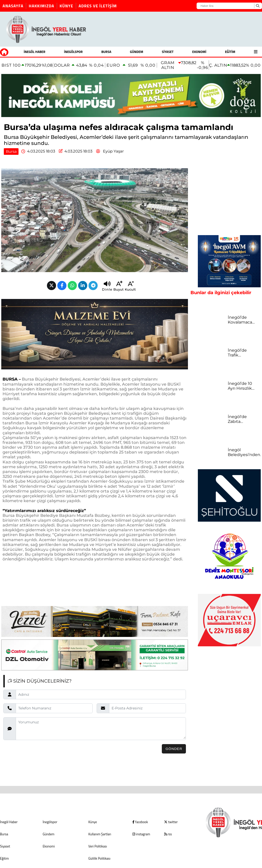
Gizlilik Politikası (99, 858)
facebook (140, 822)
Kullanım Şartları (100, 834)
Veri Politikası (98, 846)
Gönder (174, 749)
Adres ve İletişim (98, 6)
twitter (171, 822)
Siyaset (168, 52)
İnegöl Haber (35, 52)
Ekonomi (199, 52)
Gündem (136, 52)
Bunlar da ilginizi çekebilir (221, 293)
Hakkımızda (41, 6)
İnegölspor (73, 52)
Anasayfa (13, 6)
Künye (66, 6)
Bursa (106, 52)
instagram (141, 834)
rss (168, 834)
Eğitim (230, 52)
